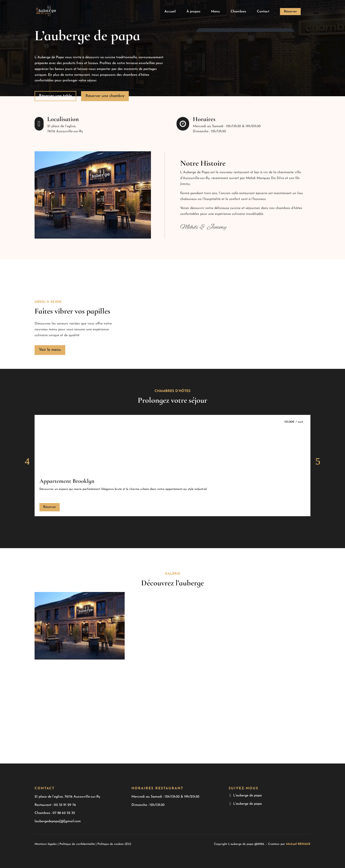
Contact (263, 12)
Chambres (238, 12)
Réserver (290, 12)
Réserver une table (55, 96)
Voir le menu (50, 350)
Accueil (170, 12)
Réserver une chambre (105, 96)
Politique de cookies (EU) (114, 844)
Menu (215, 12)
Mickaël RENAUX (298, 844)
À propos (193, 12)
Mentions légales (46, 844)
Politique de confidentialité (77, 844)
